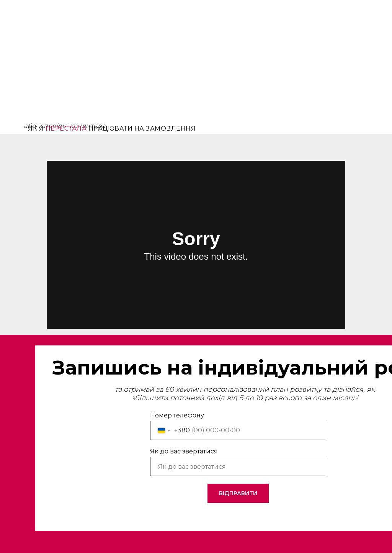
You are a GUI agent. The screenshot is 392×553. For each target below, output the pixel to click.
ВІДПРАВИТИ (238, 493)
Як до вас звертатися (184, 451)
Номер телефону (177, 415)
